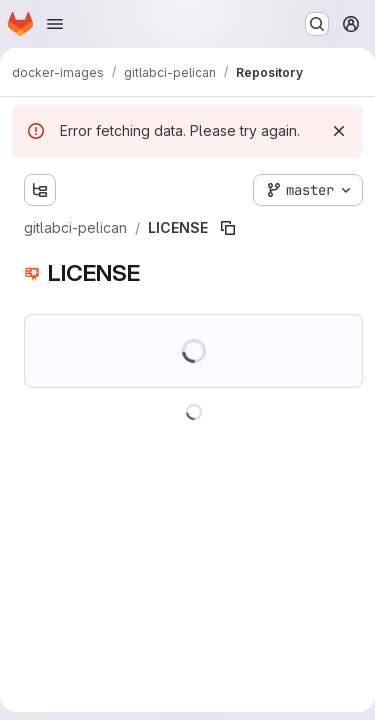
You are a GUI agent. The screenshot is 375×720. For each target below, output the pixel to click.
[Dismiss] (339, 131)
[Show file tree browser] (40, 190)
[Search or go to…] (317, 24)
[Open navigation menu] (55, 24)
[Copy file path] (228, 228)
